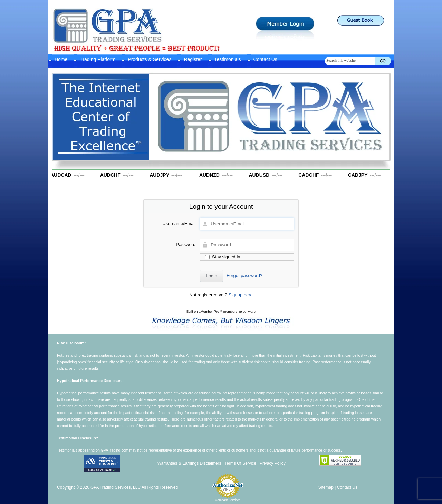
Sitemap (326, 487)
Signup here (241, 295)
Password (186, 244)
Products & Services (150, 59)
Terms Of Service (240, 463)
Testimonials (228, 59)
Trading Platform (98, 59)
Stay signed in (223, 257)
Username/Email (179, 223)
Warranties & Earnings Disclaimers (189, 463)
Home (61, 59)
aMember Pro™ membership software (227, 311)
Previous (158, 115)
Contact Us (265, 59)
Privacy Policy (273, 463)
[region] (269, 117)
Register (193, 59)
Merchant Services (228, 500)
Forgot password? (244, 275)
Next (381, 115)
